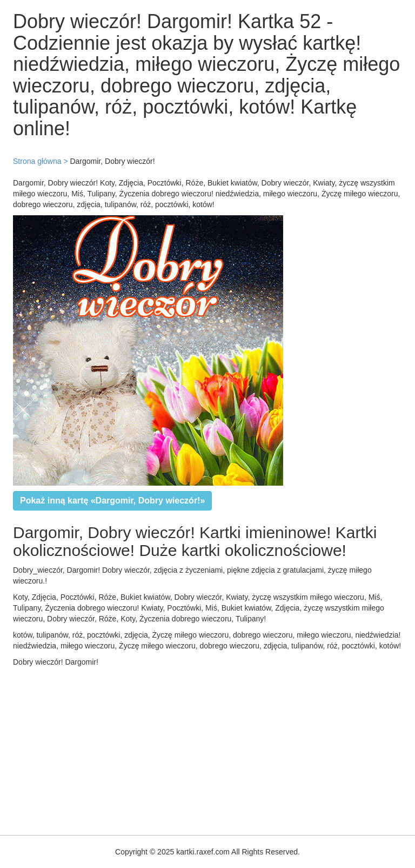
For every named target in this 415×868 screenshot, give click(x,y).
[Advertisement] (207, 748)
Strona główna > (41, 161)
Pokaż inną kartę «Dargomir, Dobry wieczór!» (112, 501)
